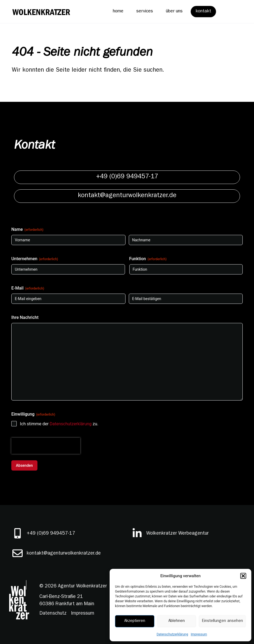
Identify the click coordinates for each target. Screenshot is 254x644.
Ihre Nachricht (25, 317)
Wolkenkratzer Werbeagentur (178, 534)
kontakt (203, 11)
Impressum (199, 634)
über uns (174, 11)
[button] (243, 576)
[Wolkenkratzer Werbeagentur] (137, 533)
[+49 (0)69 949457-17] (18, 533)
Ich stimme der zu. (59, 424)
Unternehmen (35, 259)
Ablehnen (177, 621)
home (118, 11)
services (145, 11)
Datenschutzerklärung (172, 634)
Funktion (148, 259)
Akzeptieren (135, 621)
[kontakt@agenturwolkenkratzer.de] (18, 553)
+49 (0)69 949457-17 (51, 534)
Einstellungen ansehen (222, 621)
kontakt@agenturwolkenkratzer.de (64, 554)
